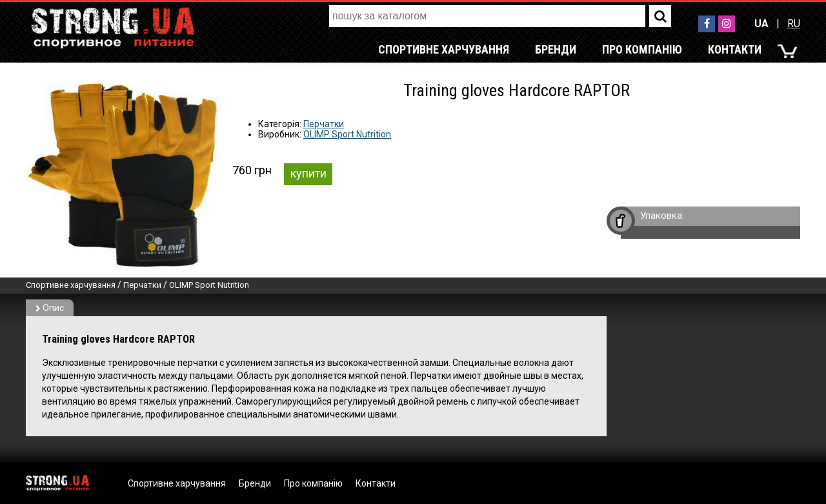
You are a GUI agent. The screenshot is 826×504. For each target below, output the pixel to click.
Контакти (735, 49)
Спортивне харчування (444, 49)
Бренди (556, 49)
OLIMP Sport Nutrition (347, 134)
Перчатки (324, 124)
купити (308, 173)
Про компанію (642, 49)
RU (794, 24)
